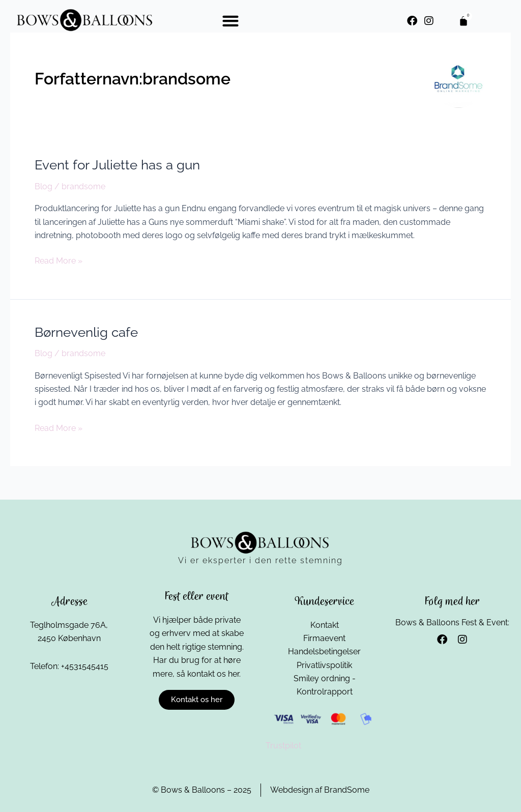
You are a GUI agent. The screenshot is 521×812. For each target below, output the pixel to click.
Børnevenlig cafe (86, 332)
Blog (44, 186)
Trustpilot (283, 746)
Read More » (59, 260)
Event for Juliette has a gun (117, 165)
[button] (230, 21)
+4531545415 (85, 666)
